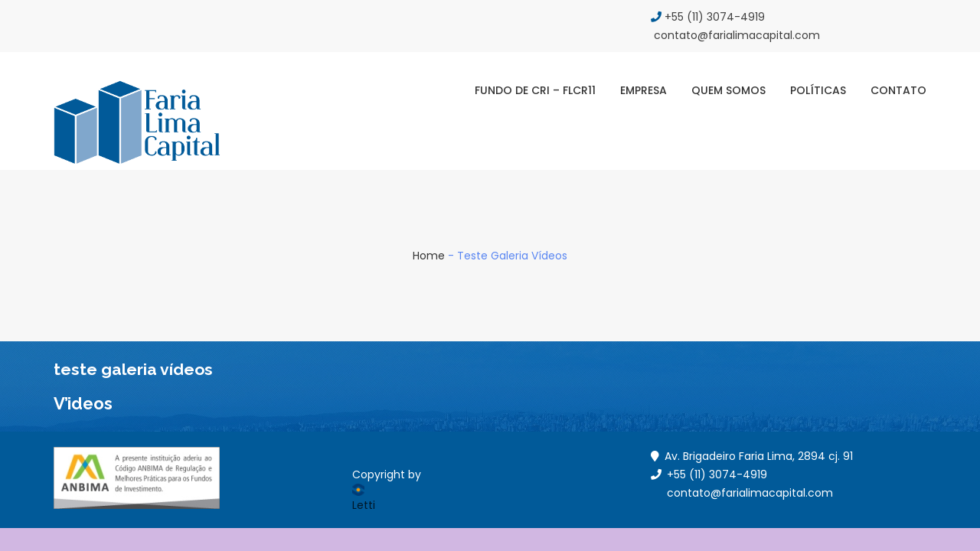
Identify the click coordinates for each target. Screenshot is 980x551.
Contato (898, 90)
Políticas (818, 90)
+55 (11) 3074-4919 (708, 17)
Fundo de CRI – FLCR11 (535, 90)
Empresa (644, 90)
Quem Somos (728, 90)
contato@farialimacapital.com (750, 493)
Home (429, 256)
